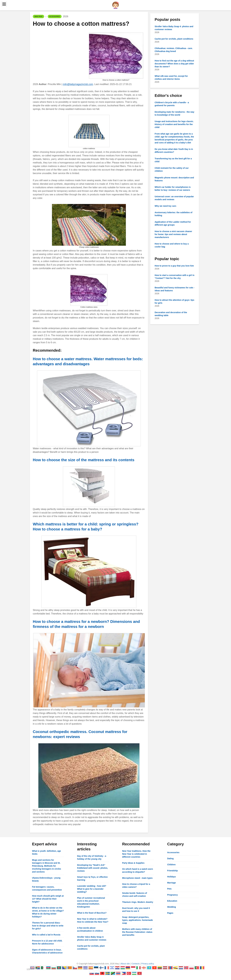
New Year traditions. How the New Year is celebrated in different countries (136, 854)
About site (125, 964)
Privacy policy (148, 964)
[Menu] (4, 4)
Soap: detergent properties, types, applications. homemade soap (138, 920)
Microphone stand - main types (137, 878)
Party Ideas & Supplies (133, 863)
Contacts (136, 964)
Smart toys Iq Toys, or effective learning (92, 878)
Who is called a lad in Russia (46, 935)
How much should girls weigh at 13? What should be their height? (48, 899)
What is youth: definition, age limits (46, 852)
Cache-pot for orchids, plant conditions (174, 39)
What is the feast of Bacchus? (92, 913)
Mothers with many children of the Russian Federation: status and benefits (137, 932)
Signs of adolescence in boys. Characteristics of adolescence (47, 951)
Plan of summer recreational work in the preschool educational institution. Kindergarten (91, 902)
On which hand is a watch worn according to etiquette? (138, 870)
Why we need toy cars (165, 206)
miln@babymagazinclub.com (78, 84)
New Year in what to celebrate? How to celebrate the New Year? (93, 920)
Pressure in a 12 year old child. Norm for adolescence (47, 942)
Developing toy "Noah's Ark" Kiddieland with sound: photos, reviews (92, 868)
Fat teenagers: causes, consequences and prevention (47, 888)
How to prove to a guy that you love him (174, 266)
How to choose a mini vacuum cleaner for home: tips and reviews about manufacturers (173, 234)
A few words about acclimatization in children (90, 929)
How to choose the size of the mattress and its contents (84, 460)
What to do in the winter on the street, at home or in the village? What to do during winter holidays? (48, 912)
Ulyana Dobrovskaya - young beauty (46, 879)
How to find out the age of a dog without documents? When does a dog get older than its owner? (174, 64)
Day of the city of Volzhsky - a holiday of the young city (92, 857)
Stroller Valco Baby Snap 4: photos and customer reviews (92, 938)
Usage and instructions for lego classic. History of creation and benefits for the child (174, 124)
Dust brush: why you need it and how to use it (136, 910)
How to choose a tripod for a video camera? (136, 886)
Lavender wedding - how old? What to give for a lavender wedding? (92, 889)
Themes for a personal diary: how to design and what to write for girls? (48, 926)
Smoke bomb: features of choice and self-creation (135, 895)
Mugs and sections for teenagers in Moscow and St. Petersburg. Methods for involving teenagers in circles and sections (47, 866)
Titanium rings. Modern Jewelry (138, 902)
